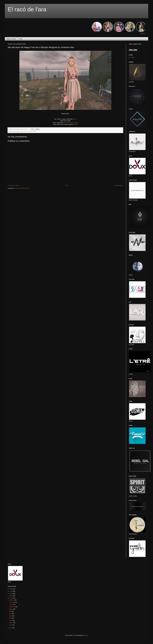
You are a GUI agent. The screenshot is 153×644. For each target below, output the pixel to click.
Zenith (75, 124)
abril (10, 618)
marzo (11, 620)
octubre (11, 605)
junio (11, 614)
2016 (11, 598)
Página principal (11, 39)
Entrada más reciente (14, 185)
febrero (11, 623)
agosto (11, 609)
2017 (11, 596)
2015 (11, 628)
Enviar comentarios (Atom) (22, 188)
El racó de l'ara (27, 9)
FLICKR (132, 58)
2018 (11, 594)
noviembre (12, 602)
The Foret (30, 131)
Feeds (21, 39)
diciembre (12, 600)
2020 (11, 589)
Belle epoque (74, 123)
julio (10, 611)
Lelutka (22, 131)
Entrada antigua (118, 185)
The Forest (67, 123)
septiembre (12, 607)
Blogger (86, 635)
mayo (11, 616)
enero (11, 625)
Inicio (67, 185)
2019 (11, 591)
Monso (75, 119)
